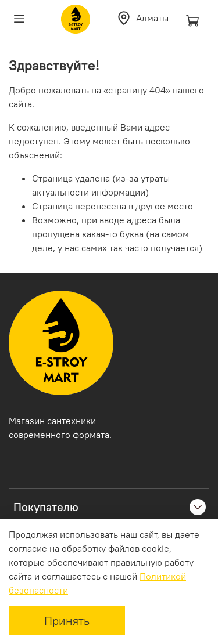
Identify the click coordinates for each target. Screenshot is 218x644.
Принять (67, 621)
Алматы (142, 18)
